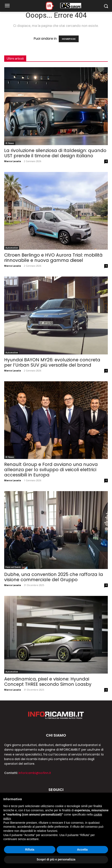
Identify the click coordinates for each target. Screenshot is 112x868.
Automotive (12, 248)
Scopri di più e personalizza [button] (56, 859)
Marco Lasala (13, 161)
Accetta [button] (82, 850)
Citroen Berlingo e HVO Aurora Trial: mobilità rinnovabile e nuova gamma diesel (53, 258)
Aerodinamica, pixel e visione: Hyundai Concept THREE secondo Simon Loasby (48, 682)
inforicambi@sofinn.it (35, 773)
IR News (10, 143)
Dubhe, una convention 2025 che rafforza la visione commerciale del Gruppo (54, 577)
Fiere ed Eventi (13, 567)
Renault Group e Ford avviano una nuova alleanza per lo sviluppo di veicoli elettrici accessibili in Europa (51, 470)
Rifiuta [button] (30, 850)
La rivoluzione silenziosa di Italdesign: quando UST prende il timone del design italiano (55, 153)
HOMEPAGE (69, 39)
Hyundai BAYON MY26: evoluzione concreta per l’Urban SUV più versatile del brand (52, 362)
